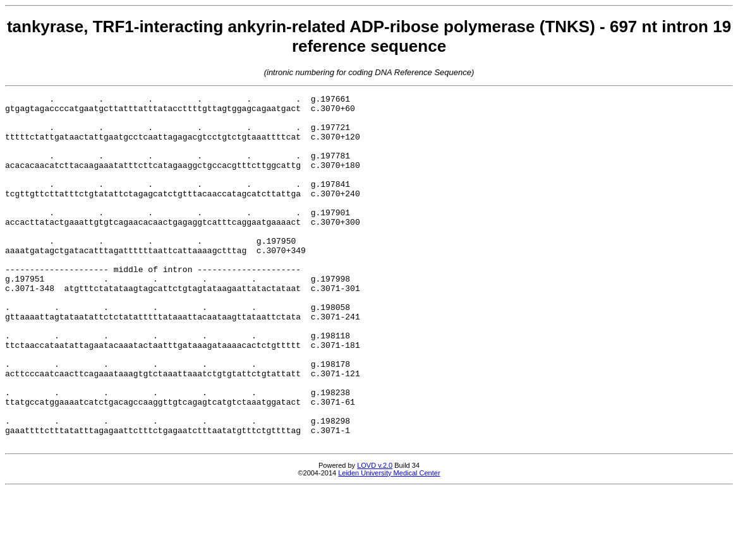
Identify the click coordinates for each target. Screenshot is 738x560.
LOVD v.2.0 (375, 535)
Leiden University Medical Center (389, 543)
